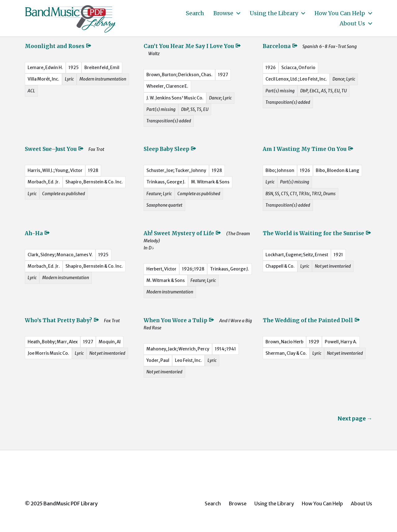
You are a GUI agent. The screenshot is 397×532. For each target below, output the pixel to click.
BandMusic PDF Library (71, 503)
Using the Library (274, 13)
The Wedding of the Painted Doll (312, 320)
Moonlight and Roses (58, 46)
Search (195, 13)
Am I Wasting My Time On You (308, 149)
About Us (352, 24)
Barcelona (280, 46)
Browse (223, 13)
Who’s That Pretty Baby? (62, 320)
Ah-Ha (38, 233)
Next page (355, 418)
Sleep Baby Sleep (170, 149)
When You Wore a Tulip (179, 320)
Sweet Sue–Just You (54, 149)
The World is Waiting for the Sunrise (317, 233)
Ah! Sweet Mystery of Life (183, 233)
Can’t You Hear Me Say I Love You (192, 46)
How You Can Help (340, 13)
